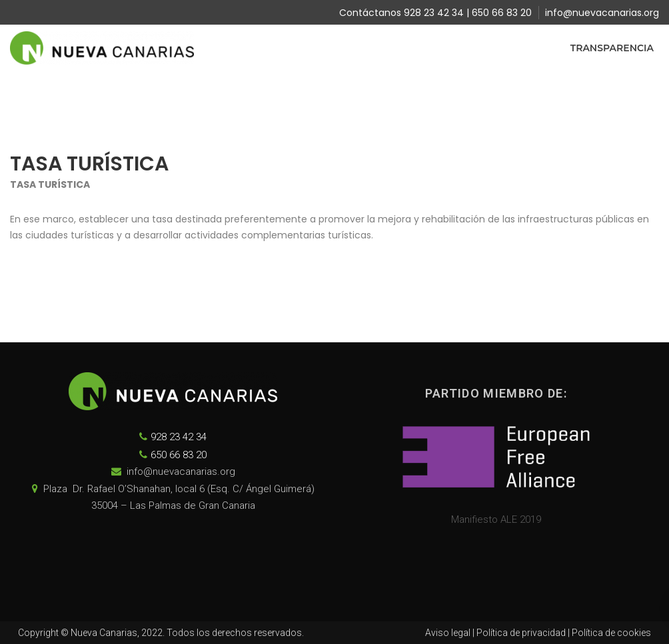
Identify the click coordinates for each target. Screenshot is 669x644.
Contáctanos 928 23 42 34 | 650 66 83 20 (435, 13)
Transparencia (612, 48)
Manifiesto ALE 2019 (496, 519)
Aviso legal (448, 633)
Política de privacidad (521, 633)
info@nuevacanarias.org (602, 13)
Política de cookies (611, 633)
